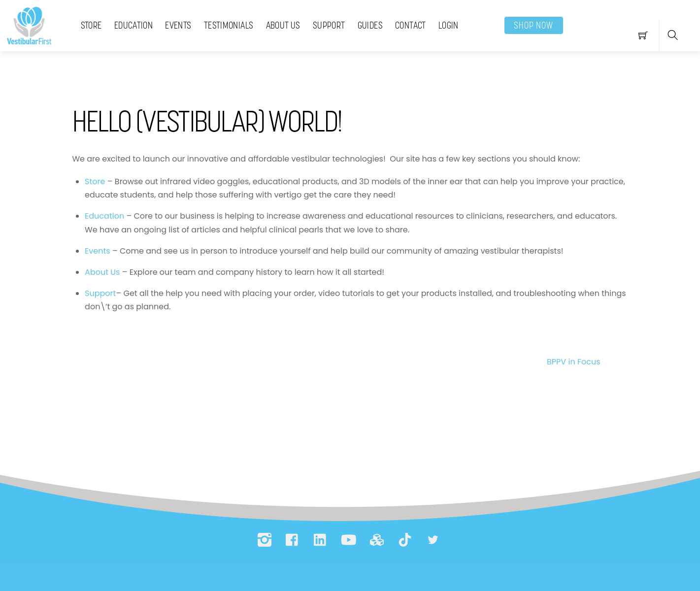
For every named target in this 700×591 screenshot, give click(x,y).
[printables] (377, 540)
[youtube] (349, 540)
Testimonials (229, 25)
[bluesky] (433, 540)
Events (178, 25)
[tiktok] (405, 540)
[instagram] (265, 540)
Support (329, 25)
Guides (370, 25)
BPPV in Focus (591, 362)
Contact (411, 25)
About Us (283, 25)
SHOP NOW (533, 25)
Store (91, 25)
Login (449, 25)
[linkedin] (321, 540)
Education (133, 25)
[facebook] (293, 540)
